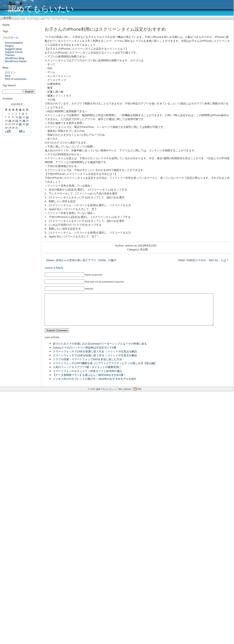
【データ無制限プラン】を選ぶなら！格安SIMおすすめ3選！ (89, 381)
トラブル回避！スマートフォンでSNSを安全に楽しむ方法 (87, 365)
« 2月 (8, 131)
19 (24, 121)
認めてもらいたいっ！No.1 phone (41, 8)
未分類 (7, 18)
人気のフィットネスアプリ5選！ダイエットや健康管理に (87, 373)
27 (27, 124)
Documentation (14, 43)
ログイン (10, 72)
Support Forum (14, 52)
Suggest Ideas (13, 49)
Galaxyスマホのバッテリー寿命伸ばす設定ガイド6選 (85, 354)
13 (27, 117)
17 (17, 121)
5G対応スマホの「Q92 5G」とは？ (208, 260)
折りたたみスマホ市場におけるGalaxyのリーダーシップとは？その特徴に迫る (100, 350)
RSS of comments (16, 79)
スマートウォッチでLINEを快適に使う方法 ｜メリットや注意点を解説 (95, 358)
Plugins (9, 46)
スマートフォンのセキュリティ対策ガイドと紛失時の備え (88, 377)
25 (20, 124)
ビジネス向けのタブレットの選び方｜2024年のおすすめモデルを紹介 (95, 385)
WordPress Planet (16, 61)
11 (20, 117)
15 (10, 121)
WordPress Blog (14, 58)
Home (6, 25)
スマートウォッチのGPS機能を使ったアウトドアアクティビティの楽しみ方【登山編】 (105, 369)
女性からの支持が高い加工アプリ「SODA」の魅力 (86, 260)
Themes (10, 55)
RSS (8, 76)
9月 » (22, 131)
